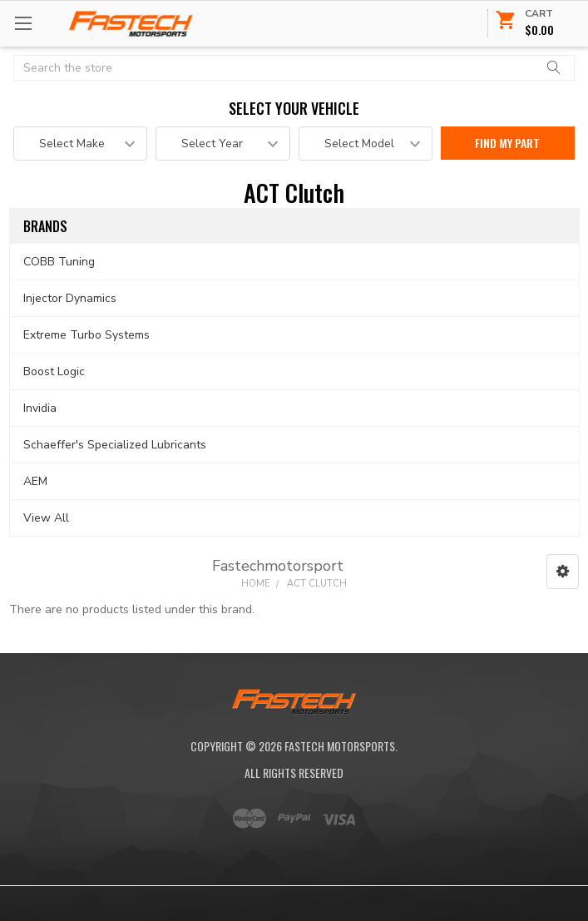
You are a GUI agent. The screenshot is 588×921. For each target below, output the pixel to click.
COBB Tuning (59, 262)
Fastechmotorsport (278, 566)
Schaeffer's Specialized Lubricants (115, 445)
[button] (563, 572)
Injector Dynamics (70, 298)
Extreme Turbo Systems (86, 335)
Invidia (40, 408)
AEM (35, 481)
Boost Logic (54, 371)
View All (46, 518)
